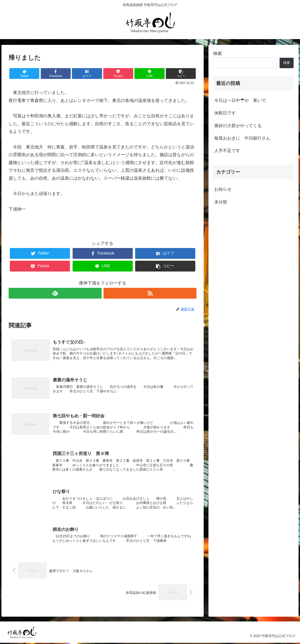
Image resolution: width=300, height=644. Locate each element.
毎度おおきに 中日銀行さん (242, 138)
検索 (218, 53)
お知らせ (223, 189)
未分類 (221, 202)
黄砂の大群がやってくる (238, 126)
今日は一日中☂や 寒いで (240, 100)
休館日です (225, 113)
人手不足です (227, 151)
